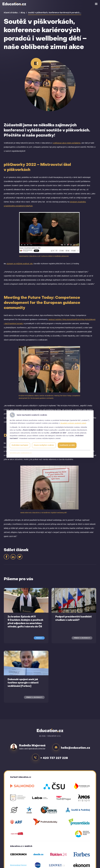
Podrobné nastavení (20, 445)
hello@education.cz (76, 747)
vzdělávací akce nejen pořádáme (67, 143)
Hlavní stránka (11, 13)
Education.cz (14, 4)
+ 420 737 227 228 (55, 756)
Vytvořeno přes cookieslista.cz (21, 453)
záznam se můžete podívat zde (20, 264)
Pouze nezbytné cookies (44, 445)
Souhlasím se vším (67, 445)
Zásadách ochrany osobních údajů (73, 423)
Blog (23, 13)
